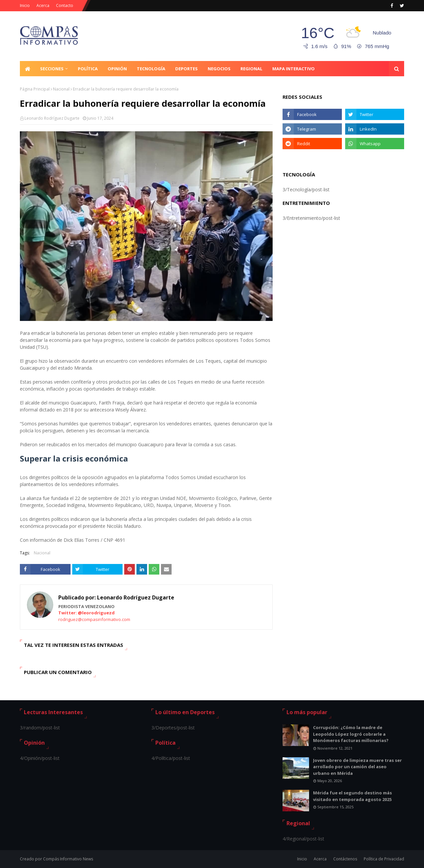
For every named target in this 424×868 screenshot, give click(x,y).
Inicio (25, 5)
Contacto (65, 5)
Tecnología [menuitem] (151, 69)
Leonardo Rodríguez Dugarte (52, 118)
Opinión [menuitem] (117, 69)
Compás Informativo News (68, 859)
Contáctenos (345, 859)
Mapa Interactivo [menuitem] (293, 69)
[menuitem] (27, 69)
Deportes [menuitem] (186, 69)
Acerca (43, 5)
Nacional (61, 89)
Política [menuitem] (88, 69)
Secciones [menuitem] (52, 69)
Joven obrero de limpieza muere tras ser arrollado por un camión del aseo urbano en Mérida (357, 767)
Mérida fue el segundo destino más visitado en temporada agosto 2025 (352, 796)
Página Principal (35, 89)
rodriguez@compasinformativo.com (94, 619)
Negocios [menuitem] (219, 69)
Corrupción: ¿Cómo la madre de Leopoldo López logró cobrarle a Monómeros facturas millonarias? (351, 734)
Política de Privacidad (384, 859)
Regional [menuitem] (251, 69)
